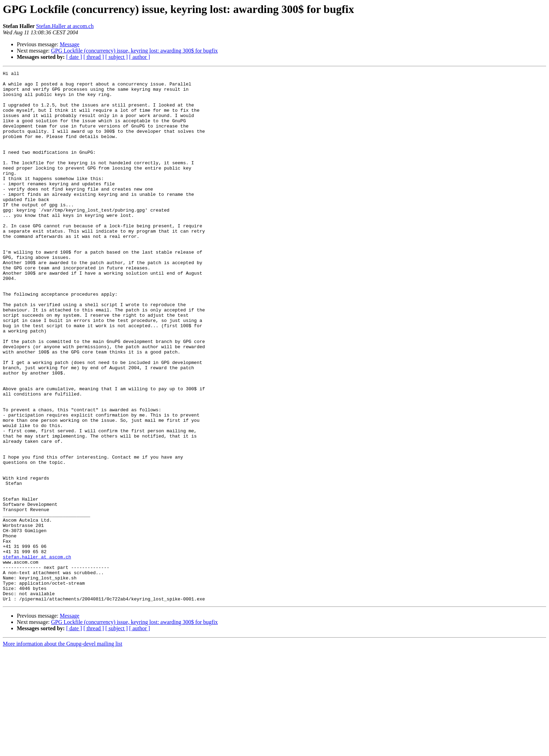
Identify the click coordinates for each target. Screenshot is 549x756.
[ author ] (140, 57)
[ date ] (74, 57)
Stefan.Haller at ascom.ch (65, 26)
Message (70, 44)
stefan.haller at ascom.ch (37, 654)
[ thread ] (94, 57)
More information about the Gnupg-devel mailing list (62, 750)
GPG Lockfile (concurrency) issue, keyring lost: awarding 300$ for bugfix (134, 51)
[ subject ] (117, 57)
